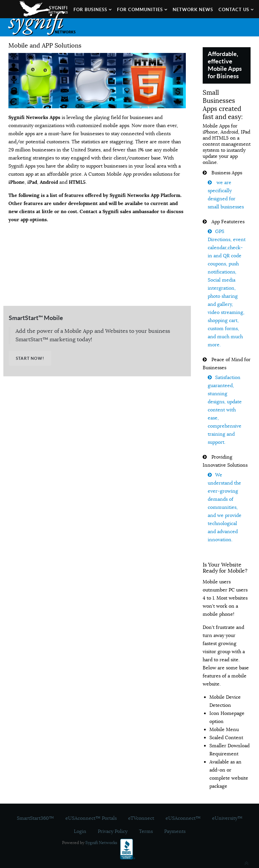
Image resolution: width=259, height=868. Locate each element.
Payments (175, 831)
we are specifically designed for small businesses (226, 195)
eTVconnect (141, 818)
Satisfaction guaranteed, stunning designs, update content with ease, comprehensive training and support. (225, 410)
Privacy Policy (113, 831)
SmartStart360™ (35, 818)
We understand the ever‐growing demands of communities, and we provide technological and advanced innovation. (225, 507)
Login (80, 831)
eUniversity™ (227, 818)
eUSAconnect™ (183, 818)
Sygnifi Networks (101, 843)
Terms (146, 831)
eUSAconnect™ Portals (91, 818)
